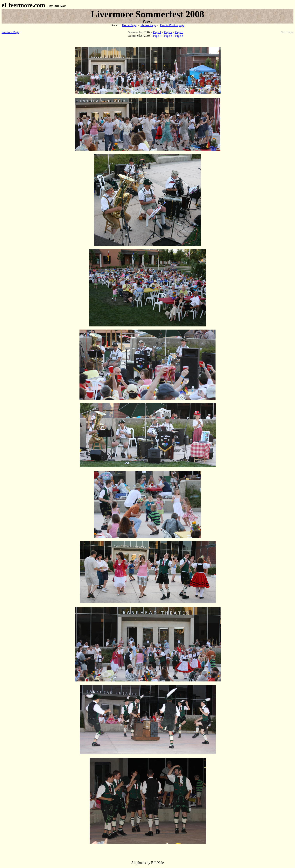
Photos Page (148, 25)
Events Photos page (172, 25)
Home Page (129, 25)
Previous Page (10, 32)
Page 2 (168, 32)
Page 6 (179, 36)
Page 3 (179, 32)
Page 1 (157, 32)
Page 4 (157, 36)
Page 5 (168, 36)
